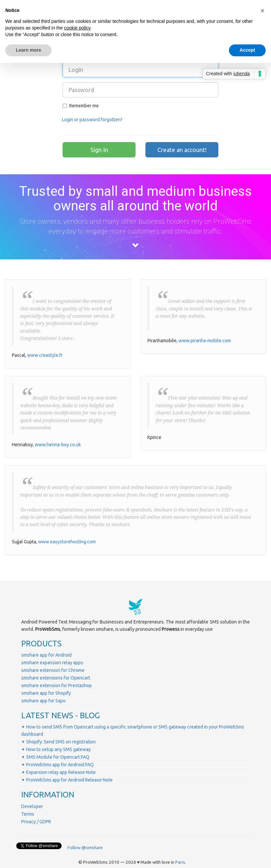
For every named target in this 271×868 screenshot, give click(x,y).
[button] (262, 11)
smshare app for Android (46, 655)
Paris (180, 862)
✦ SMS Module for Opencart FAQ (55, 757)
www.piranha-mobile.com (205, 341)
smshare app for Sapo (43, 701)
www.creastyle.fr (45, 355)
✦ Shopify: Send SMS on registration (58, 742)
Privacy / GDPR (36, 822)
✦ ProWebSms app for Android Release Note (67, 780)
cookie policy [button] (77, 28)
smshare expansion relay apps (52, 663)
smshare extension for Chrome (53, 670)
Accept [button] (247, 50)
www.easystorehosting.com (67, 542)
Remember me (81, 106)
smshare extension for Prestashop (56, 685)
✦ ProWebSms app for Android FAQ (57, 765)
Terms (28, 814)
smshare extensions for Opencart (56, 678)
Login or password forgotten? (92, 120)
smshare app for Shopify (46, 693)
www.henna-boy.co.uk (58, 445)
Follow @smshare (85, 848)
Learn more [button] (28, 50)
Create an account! (182, 150)
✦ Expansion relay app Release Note (58, 772)
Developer (32, 806)
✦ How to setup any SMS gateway (56, 749)
